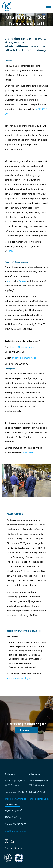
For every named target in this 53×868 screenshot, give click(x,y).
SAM (11, 251)
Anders (22, 281)
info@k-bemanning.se (15, 799)
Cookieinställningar (14, 848)
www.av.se (28, 452)
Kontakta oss (26, 730)
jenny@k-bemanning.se (24, 347)
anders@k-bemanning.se (24, 358)
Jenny (10, 281)
